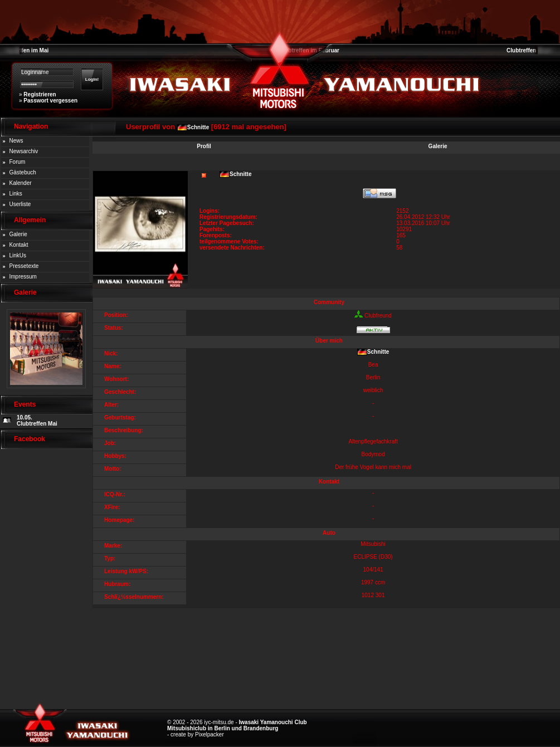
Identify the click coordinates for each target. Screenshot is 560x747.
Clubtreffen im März (532, 50)
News (16, 141)
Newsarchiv (24, 151)
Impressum (23, 277)
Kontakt (19, 245)
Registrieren (40, 94)
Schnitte (198, 127)
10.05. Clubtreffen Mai (37, 421)
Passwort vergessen (50, 101)
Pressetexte (24, 266)
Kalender (21, 183)
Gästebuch (23, 172)
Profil (204, 146)
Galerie (18, 234)
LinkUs (18, 255)
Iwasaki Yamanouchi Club (273, 722)
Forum (18, 162)
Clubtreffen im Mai (24, 50)
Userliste (20, 204)
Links (16, 194)
